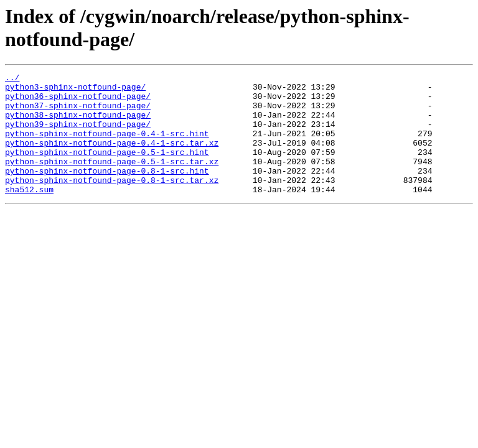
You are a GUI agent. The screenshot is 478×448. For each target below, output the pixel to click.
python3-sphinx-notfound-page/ (75, 90)
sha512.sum (29, 213)
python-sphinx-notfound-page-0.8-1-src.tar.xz (112, 202)
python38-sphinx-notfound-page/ (78, 124)
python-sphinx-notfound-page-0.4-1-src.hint (107, 146)
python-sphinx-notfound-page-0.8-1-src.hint (107, 191)
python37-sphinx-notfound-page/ (78, 113)
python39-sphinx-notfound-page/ (78, 135)
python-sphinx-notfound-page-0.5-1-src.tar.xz (112, 180)
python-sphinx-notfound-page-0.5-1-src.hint (107, 169)
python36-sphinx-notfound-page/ (78, 101)
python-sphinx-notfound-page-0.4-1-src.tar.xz (112, 157)
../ (12, 79)
